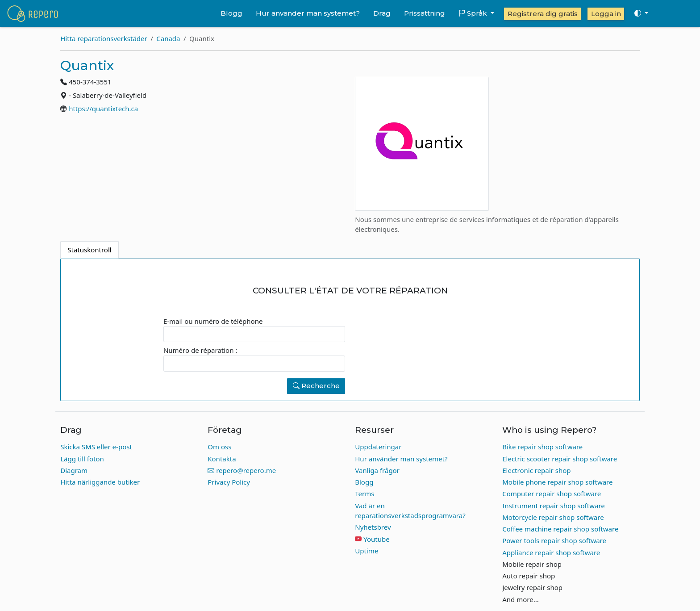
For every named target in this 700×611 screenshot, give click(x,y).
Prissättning (425, 13)
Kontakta (222, 459)
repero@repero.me (242, 470)
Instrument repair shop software (554, 506)
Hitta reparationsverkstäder (104, 38)
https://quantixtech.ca (103, 109)
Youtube (376, 539)
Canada (168, 38)
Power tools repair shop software (554, 540)
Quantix (87, 65)
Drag (382, 13)
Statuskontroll (89, 250)
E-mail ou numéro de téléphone (213, 321)
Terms (365, 494)
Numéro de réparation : (200, 350)
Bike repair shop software (542, 447)
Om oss (219, 447)
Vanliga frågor (377, 470)
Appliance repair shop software (551, 552)
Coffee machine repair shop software (560, 529)
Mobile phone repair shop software (557, 482)
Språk (474, 13)
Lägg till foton (82, 459)
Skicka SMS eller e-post (96, 447)
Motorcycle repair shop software (553, 517)
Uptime (367, 551)
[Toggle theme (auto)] (641, 13)
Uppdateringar (378, 447)
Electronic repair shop (536, 470)
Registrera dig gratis (543, 14)
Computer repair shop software (552, 494)
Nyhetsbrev (373, 527)
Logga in (606, 14)
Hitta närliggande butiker (100, 482)
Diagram (74, 470)
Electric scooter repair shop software (560, 459)
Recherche (316, 386)
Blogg (231, 13)
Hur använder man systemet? (308, 13)
